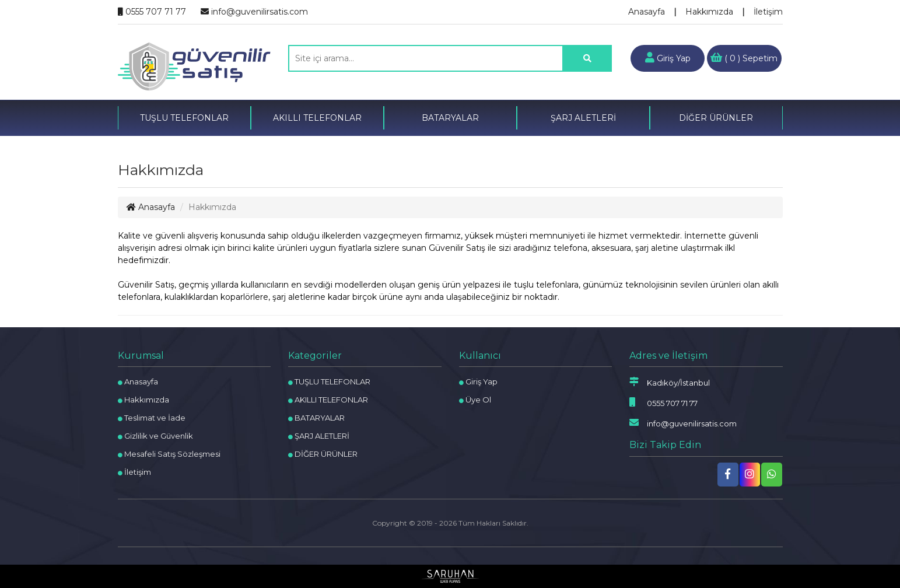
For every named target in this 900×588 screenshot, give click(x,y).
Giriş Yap (668, 58)
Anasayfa (647, 12)
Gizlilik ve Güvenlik (155, 436)
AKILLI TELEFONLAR (317, 118)
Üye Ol (475, 400)
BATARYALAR (450, 118)
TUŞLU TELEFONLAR (184, 118)
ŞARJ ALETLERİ (583, 118)
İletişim (768, 12)
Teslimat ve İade (152, 418)
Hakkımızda (709, 12)
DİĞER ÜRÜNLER (716, 118)
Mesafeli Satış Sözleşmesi (169, 454)
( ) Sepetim (744, 58)
